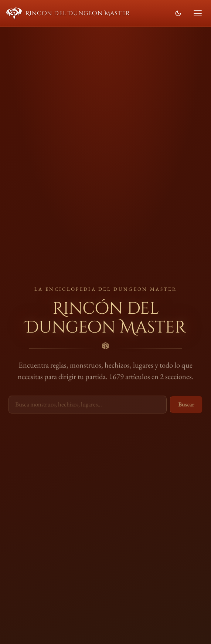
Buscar (186, 405)
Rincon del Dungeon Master (68, 14)
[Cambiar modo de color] (178, 13)
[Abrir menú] (198, 13)
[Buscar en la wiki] (88, 405)
